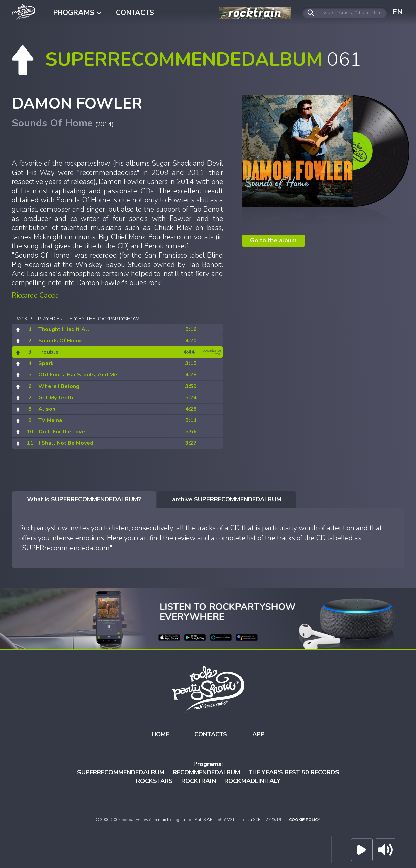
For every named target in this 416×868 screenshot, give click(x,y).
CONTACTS (135, 13)
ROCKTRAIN (199, 781)
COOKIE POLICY (305, 820)
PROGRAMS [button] (77, 13)
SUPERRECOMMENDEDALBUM (121, 772)
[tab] (84, 500)
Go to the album (273, 240)
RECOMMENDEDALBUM (206, 772)
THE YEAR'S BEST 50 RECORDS (294, 772)
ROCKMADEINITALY (252, 781)
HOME (160, 734)
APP (259, 734)
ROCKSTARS (154, 781)
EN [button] (398, 12)
